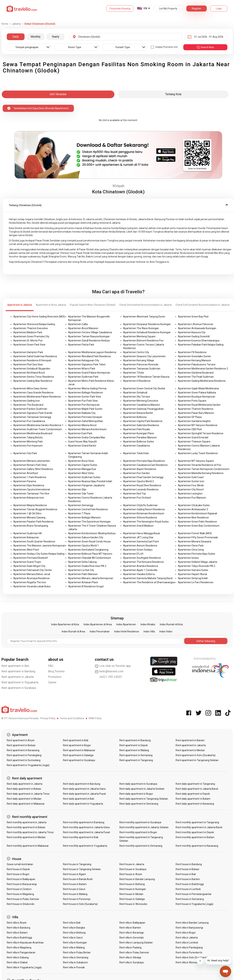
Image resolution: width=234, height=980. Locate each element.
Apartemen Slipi (77, 489)
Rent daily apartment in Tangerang (195, 784)
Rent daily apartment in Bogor (136, 794)
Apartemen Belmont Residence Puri (143, 341)
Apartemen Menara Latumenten (32, 461)
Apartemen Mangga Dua (82, 469)
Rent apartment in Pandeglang (24, 755)
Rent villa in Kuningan (75, 943)
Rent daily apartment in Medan (24, 799)
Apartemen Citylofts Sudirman (140, 505)
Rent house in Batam (75, 884)
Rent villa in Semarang (76, 957)
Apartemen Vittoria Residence (140, 518)
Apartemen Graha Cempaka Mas (87, 437)
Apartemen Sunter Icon (191, 481)
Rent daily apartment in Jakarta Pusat (84, 794)
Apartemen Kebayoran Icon (29, 498)
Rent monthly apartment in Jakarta (27, 822)
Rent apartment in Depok (134, 745)
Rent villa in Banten (130, 928)
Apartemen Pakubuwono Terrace (197, 364)
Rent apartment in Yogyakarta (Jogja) (28, 765)
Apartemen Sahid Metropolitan (86, 421)
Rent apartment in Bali (15, 666)
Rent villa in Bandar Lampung (192, 923)
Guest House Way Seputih (83, 442)
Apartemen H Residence (137, 381)
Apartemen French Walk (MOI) (195, 533)
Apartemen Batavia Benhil (138, 413)
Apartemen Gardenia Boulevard (196, 373)
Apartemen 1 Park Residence (30, 477)
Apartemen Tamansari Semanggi (32, 417)
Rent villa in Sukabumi (75, 962)
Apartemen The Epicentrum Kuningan (89, 522)
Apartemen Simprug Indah (193, 578)
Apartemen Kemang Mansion (194, 360)
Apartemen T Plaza (79, 513)
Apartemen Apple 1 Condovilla (140, 570)
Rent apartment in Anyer (21, 740)
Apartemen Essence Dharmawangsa (199, 341)
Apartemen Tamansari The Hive (31, 494)
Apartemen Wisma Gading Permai (87, 388)
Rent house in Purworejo (77, 899)
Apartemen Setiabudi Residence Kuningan (147, 332)
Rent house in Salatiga (132, 899)
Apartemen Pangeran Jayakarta (86, 485)
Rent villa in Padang (130, 948)
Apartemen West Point (26, 550)
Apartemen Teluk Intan (136, 453)
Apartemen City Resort (191, 489)
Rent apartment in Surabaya (19, 688)
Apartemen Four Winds (191, 485)
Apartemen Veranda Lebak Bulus (32, 586)
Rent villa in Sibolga (130, 957)
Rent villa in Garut (73, 938)
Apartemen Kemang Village (139, 360)
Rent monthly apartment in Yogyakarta (85, 846)
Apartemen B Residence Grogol (86, 586)
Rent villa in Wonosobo (188, 962)
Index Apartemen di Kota (65, 624)
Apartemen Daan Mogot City (29, 566)
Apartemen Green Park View (29, 345)
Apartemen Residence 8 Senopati (32, 360)
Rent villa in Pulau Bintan (77, 952)
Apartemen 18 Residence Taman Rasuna (146, 377)
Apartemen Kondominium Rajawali (198, 513)
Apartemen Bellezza (135, 417)
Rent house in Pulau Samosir (23, 899)
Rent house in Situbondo (21, 904)
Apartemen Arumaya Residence (31, 578)
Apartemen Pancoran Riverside (141, 364)
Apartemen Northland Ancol (29, 373)
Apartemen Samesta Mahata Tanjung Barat (148, 578)
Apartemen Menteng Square (139, 336)
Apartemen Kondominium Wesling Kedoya (92, 533)
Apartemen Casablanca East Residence (145, 465)
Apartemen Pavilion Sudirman (30, 409)
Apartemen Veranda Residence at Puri (200, 465)
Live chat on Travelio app (113, 666)
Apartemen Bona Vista (81, 461)
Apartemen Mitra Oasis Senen (30, 388)
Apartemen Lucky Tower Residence (198, 453)
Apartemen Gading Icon (27, 401)
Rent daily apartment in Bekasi (24, 789)
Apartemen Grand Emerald (193, 437)
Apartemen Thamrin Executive (31, 328)
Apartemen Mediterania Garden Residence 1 (38, 425)
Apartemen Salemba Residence (141, 425)
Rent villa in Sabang (18, 957)
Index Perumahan (100, 631)
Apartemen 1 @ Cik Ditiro (27, 513)
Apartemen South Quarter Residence (34, 541)
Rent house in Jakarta (132, 864)
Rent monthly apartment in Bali (81, 837)
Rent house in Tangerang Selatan (82, 869)
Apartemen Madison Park (28, 332)
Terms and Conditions (72, 718)
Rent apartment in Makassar (79, 750)
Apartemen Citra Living (191, 550)
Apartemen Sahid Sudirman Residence (35, 356)
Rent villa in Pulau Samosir (134, 952)
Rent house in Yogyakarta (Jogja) (194, 904)
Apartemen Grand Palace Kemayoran (89, 373)
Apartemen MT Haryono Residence (198, 425)
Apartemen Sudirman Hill (27, 533)
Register (197, 9)
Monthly (36, 37)
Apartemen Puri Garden (136, 473)
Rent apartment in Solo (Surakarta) (196, 755)
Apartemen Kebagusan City (84, 360)
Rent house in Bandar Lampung (137, 879)
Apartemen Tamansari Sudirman (142, 369)
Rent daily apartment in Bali (78, 799)
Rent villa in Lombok (187, 943)
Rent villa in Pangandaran (21, 952)
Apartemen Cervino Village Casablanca (90, 332)
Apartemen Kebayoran (26, 537)
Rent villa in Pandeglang (189, 948)
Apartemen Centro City (136, 352)
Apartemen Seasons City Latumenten (144, 356)
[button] (118, 205)
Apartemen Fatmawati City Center (33, 570)
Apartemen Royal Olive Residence (142, 485)
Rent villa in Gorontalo (132, 938)
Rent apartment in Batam (190, 740)
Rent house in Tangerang (77, 864)
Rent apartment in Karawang (23, 750)
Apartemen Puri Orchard (137, 498)
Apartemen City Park (25, 453)
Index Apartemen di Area (98, 624)
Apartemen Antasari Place (83, 582)
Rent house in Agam (74, 874)
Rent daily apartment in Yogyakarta (83, 804)
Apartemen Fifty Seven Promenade (198, 537)
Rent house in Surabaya (133, 869)
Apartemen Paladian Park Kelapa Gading (201, 345)
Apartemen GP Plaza (190, 417)
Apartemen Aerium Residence (140, 546)
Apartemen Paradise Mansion (140, 437)
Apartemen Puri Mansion (192, 498)
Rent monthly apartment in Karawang (197, 846)
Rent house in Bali (186, 874)
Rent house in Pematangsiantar (194, 894)
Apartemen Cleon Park (191, 546)
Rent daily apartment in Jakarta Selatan (142, 789)
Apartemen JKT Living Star (138, 537)
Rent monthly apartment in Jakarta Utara (86, 827)
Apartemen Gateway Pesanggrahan (143, 409)
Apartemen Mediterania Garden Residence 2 (203, 369)
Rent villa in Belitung (74, 933)
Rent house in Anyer (131, 874)
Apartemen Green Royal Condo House (89, 541)
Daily (16, 37)
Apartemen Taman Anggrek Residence (35, 509)
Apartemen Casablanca (136, 446)
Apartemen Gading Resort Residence (144, 509)
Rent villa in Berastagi (132, 933)
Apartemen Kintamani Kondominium (144, 513)
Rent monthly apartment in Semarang (141, 846)
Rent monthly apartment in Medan (26, 837)
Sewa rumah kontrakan (20, 864)
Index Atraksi (148, 624)
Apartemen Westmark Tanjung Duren (144, 317)
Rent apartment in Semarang (136, 755)
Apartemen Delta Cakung (82, 562)
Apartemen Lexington (190, 494)
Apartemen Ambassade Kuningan (197, 328)
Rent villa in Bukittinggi (19, 938)
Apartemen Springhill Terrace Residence (201, 433)
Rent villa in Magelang (19, 948)
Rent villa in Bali (72, 923)
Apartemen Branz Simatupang (31, 526)
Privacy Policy (48, 718)
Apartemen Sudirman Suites (84, 477)
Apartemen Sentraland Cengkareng (88, 550)
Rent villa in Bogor (186, 933)
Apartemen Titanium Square (194, 442)
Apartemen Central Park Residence (88, 509)
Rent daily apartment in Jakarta (25, 784)
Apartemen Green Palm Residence (197, 522)
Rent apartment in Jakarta (18, 677)
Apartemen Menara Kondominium (87, 429)
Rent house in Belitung (132, 884)
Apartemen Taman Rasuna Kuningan (89, 336)
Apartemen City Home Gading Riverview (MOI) (39, 317)
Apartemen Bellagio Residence (86, 393)
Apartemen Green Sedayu (138, 550)
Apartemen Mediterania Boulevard (33, 433)
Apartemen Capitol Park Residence (143, 421)
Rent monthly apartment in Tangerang (197, 822)
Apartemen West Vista (81, 473)
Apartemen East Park (80, 433)
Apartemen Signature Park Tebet (87, 364)
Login (219, 9)
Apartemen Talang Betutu (28, 437)
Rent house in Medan (131, 894)
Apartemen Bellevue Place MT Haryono (90, 554)
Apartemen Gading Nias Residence (33, 381)
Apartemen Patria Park (81, 345)
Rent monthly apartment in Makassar (28, 846)
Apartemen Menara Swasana (195, 541)
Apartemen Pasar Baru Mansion (196, 413)
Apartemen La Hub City (81, 570)
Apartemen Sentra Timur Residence (34, 377)
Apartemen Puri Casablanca (29, 421)
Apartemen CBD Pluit (190, 429)
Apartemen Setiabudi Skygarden (32, 369)
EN (145, 8)
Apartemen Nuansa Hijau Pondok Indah (90, 481)
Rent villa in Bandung (19, 928)
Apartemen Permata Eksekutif (31, 558)
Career (52, 682)
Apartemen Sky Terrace (137, 397)
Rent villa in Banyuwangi (189, 928)
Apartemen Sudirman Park (83, 377)
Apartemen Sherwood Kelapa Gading (34, 324)
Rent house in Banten (188, 879)
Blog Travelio (56, 671)
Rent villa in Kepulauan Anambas (25, 943)
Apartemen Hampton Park (28, 352)
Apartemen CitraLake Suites (194, 505)
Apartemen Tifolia (133, 373)
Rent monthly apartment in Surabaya (140, 822)
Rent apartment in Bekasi (21, 745)
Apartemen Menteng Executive (141, 401)
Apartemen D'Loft (133, 554)
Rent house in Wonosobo (133, 904)
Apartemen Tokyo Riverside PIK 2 (197, 566)
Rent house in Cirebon (19, 889)
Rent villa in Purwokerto (189, 952)
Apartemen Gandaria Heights (194, 421)
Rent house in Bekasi (187, 869)
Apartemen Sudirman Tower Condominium (38, 429)
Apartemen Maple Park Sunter (85, 409)
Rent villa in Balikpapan (132, 923)
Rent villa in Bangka (74, 928)
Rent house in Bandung (189, 864)
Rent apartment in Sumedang (24, 760)
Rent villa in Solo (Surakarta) (192, 957)
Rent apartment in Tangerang (136, 760)
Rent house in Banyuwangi (22, 884)
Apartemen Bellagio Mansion (84, 518)
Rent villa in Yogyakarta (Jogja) (24, 967)
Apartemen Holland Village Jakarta (198, 562)
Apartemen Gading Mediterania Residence (202, 381)
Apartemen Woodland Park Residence (90, 356)
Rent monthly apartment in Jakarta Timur (30, 832)
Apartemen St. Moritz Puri (28, 341)
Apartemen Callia (78, 324)
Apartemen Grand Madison (138, 526)
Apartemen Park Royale (137, 429)
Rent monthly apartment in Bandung (84, 822)
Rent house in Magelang (20, 894)
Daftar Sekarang (206, 641)
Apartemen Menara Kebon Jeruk (32, 574)
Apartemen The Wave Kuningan (141, 328)
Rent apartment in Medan (190, 750)
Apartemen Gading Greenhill (194, 336)
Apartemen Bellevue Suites (139, 442)
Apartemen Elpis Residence (29, 485)
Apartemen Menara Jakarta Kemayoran (91, 578)
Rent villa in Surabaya (132, 962)
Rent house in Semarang (190, 899)
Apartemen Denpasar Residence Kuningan (147, 324)
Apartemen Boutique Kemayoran (197, 397)
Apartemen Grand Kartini (82, 446)
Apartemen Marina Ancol (82, 425)
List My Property (168, 9)
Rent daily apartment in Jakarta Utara (84, 789)
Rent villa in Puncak (74, 967)
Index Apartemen (126, 624)
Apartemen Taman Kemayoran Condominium (204, 469)
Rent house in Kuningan (133, 889)
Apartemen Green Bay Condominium (199, 526)
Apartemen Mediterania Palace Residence (37, 397)
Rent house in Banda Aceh (78, 879)
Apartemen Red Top (135, 494)
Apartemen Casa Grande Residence (33, 393)
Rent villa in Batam (17, 933)
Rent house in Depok (18, 869)
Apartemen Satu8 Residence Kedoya (89, 341)
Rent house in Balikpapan (21, 879)
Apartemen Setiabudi (135, 393)
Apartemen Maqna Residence (30, 505)
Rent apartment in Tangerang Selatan (197, 760)
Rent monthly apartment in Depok (195, 832)
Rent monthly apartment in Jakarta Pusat (86, 832)
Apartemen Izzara (188, 558)
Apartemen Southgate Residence (142, 558)
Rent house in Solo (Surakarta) (80, 904)
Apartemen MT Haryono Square (196, 461)
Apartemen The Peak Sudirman (196, 377)
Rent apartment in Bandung (18, 671)
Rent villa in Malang (74, 948)
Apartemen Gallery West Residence (33, 469)
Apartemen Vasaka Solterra (139, 574)
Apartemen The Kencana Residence (143, 562)
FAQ (51, 666)
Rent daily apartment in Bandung (82, 784)
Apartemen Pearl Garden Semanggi (143, 477)
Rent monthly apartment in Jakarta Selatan (144, 827)
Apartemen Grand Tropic (27, 562)
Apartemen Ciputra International (32, 489)
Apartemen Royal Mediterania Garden (199, 405)
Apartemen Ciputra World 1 (83, 546)
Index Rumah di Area (73, 631)
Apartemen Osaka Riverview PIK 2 (87, 566)
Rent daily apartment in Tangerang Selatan (144, 799)
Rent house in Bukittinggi (190, 884)
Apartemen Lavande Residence (141, 489)
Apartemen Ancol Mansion (83, 328)
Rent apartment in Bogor (77, 745)
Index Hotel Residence (127, 631)
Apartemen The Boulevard (28, 405)
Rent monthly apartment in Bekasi (26, 827)
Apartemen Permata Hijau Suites (197, 554)
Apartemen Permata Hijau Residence (144, 461)
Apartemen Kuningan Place (139, 433)
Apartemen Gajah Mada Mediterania (198, 388)
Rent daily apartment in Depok (193, 794)
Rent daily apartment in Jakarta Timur (28, 794)
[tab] (118, 205)
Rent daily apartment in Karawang (195, 804)
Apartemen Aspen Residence (140, 469)
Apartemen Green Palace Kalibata (197, 393)
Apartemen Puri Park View (83, 401)
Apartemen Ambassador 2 (193, 509)
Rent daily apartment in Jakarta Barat (197, 789)
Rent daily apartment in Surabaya (138, 784)
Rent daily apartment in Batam (193, 799)
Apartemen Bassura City (192, 332)
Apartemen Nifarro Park (82, 369)
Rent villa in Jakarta (187, 938)
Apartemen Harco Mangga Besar (142, 533)
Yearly (56, 37)
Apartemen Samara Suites (193, 570)
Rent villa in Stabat (17, 962)
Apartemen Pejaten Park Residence (33, 522)
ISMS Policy (95, 718)
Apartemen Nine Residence (193, 518)
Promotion (55, 677)
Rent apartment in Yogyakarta (20, 682)
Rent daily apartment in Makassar (26, 804)
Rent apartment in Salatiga (78, 755)
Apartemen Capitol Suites (83, 465)
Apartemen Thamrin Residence (196, 409)
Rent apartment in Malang (134, 750)
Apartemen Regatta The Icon (30, 582)
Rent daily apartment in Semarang (139, 804)
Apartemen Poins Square (192, 401)
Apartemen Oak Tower (81, 494)
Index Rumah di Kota (171, 624)
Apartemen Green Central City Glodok (144, 388)
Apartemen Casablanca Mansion (142, 405)
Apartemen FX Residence (192, 352)
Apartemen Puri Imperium (28, 446)
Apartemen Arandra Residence (141, 566)
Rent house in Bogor (18, 874)
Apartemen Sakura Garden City (86, 537)
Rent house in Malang (75, 894)
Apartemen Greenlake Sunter (194, 356)
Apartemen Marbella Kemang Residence (201, 473)
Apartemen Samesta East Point (141, 541)
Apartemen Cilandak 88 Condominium (90, 558)
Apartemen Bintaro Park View (30, 465)
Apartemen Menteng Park (28, 442)
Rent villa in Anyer (17, 923)
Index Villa (149, 631)
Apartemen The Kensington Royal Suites (146, 522)
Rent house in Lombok (188, 889)
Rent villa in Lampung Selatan (136, 943)
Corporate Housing (120, 9)
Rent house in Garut (74, 889)
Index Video (166, 631)
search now (205, 47)
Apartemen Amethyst (26, 473)
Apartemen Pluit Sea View (28, 364)
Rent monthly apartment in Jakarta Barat (199, 827)
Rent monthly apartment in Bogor (138, 832)
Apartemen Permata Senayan (85, 417)
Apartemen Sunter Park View (85, 397)
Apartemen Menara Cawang (29, 518)
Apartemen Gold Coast (191, 477)
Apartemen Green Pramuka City (31, 336)
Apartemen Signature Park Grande (33, 413)
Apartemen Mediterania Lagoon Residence (92, 352)
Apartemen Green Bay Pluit (193, 317)
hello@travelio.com (109, 671)
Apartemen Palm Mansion (83, 574)
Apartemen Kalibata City (82, 413)
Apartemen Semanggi (81, 505)
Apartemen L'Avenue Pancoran (196, 324)
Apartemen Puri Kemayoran (84, 405)
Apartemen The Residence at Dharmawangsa (149, 582)
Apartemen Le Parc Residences (196, 582)
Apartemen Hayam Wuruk (193, 574)
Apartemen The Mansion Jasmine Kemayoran (39, 546)
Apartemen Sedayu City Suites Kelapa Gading (39, 554)
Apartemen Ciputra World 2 (138, 481)
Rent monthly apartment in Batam (195, 837)
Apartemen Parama (25, 481)
